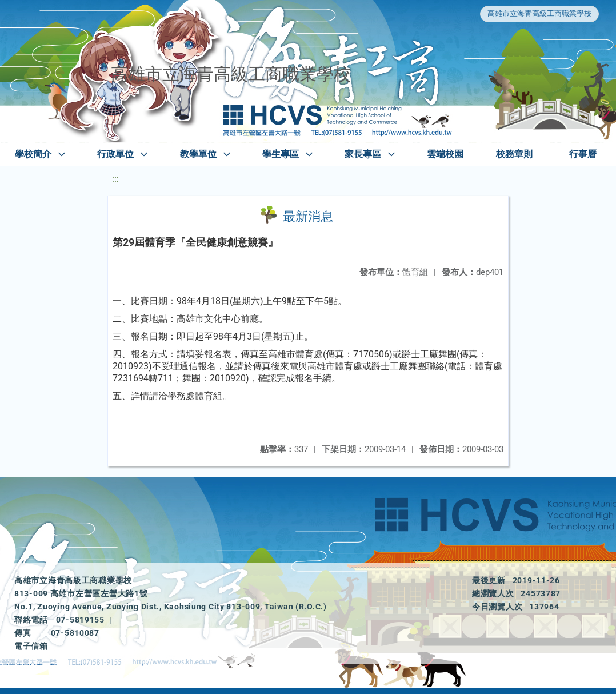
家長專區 (363, 154)
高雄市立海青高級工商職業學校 (539, 13)
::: (115, 179)
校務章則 (514, 154)
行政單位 (115, 154)
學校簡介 (33, 154)
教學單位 (198, 154)
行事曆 (583, 154)
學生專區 (281, 154)
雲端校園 (445, 154)
